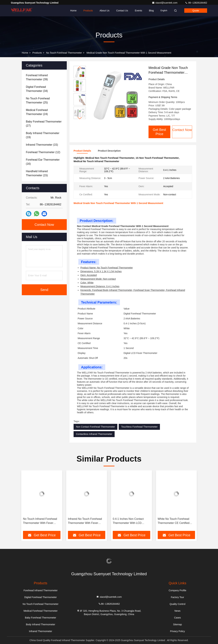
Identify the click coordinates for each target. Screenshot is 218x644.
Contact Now (182, 130)
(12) (43, 152)
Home (73, 11)
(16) (43, 162)
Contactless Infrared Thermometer (94, 434)
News (177, 611)
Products (88, 11)
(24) (37, 112)
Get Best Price (159, 132)
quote (196, 11)
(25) (38, 100)
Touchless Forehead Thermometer (139, 427)
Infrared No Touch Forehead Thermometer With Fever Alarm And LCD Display (85, 521)
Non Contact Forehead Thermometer (95, 427)
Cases (177, 618)
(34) (37, 89)
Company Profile (177, 590)
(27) (44, 124)
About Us (105, 11)
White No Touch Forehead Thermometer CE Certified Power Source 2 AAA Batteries (176, 521)
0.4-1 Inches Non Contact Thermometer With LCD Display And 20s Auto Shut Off (131, 521)
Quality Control (178, 604)
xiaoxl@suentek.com (165, 3)
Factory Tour (177, 597)
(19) (43, 135)
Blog (151, 11)
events (139, 11)
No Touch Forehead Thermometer (64, 53)
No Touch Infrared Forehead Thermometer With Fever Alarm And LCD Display (40, 521)
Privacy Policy (177, 631)
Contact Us (122, 11)
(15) (42, 145)
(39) (37, 77)
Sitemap (177, 624)
